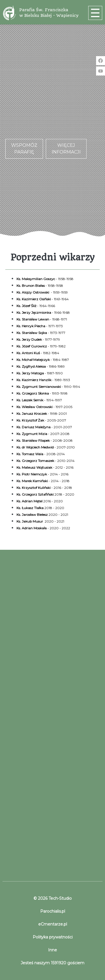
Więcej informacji (66, 149)
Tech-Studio (60, 898)
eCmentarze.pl (53, 924)
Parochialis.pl (53, 911)
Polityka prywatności (53, 937)
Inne (52, 950)
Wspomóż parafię (24, 149)
